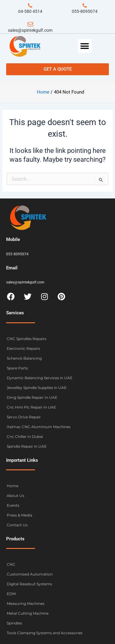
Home (13, 486)
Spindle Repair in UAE (27, 446)
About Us (15, 496)
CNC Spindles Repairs (27, 339)
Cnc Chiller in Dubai (25, 437)
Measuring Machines (26, 603)
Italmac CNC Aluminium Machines (39, 427)
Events (13, 505)
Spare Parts (17, 368)
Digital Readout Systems (29, 584)
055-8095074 (85, 11)
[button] (85, 46)
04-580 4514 (30, 11)
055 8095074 (17, 254)
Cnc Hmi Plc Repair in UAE (31, 407)
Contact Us (17, 525)
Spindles (14, 623)
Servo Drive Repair (24, 417)
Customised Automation (30, 574)
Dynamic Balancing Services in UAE (40, 378)
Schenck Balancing (24, 358)
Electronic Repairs (23, 348)
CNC (11, 564)
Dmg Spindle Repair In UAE (32, 397)
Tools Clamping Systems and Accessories (45, 633)
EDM (11, 594)
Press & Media (19, 515)
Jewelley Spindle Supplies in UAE (37, 388)
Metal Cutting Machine (28, 613)
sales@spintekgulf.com (30, 30)
